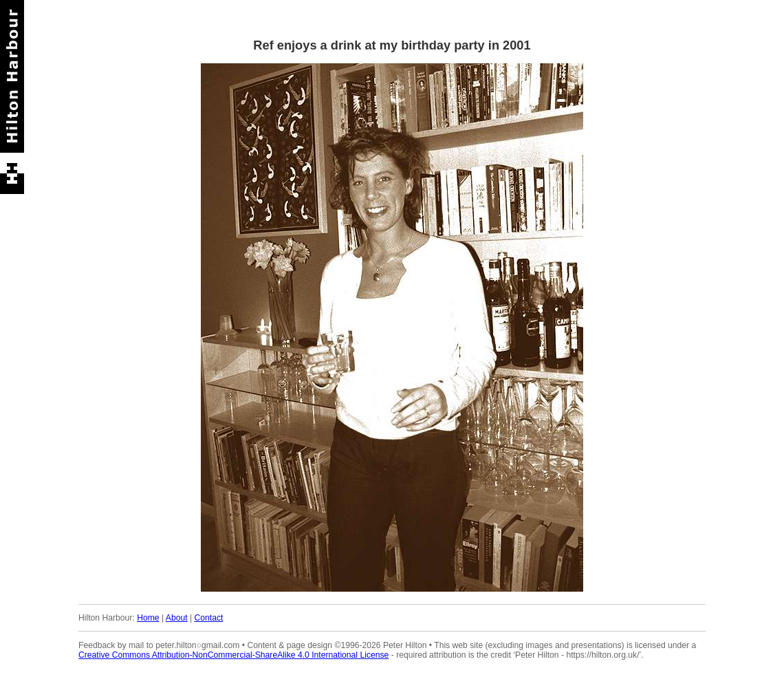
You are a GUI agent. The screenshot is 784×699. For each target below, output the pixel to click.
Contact (209, 618)
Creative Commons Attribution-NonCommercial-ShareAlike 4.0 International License (233, 655)
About (177, 618)
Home (148, 618)
